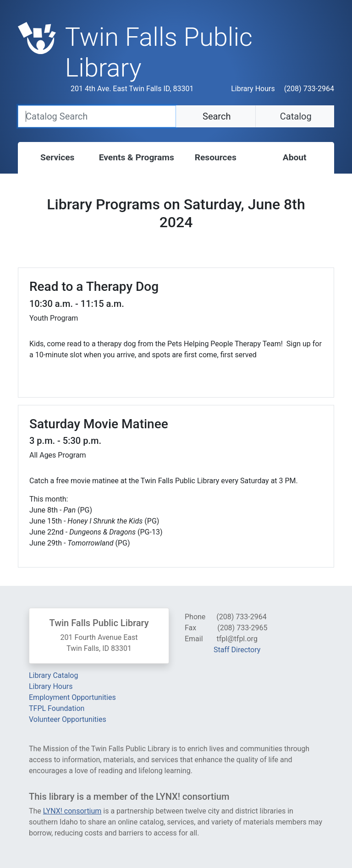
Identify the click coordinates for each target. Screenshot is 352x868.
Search (215, 116)
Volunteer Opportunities (68, 719)
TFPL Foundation (57, 708)
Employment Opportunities (72, 697)
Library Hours (253, 89)
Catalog (295, 116)
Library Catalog (53, 675)
